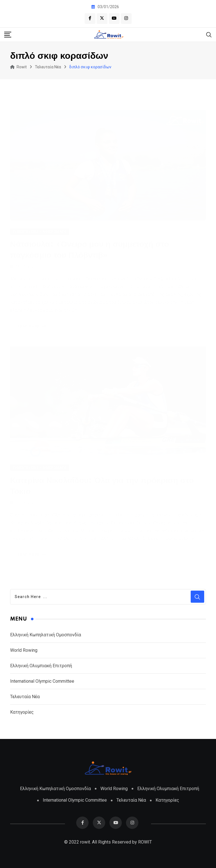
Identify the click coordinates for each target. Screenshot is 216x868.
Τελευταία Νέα (25, 697)
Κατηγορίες (22, 712)
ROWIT (145, 842)
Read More (33, 326)
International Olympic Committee (42, 681)
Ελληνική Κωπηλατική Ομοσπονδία (46, 635)
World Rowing (24, 650)
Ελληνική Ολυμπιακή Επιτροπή (41, 666)
